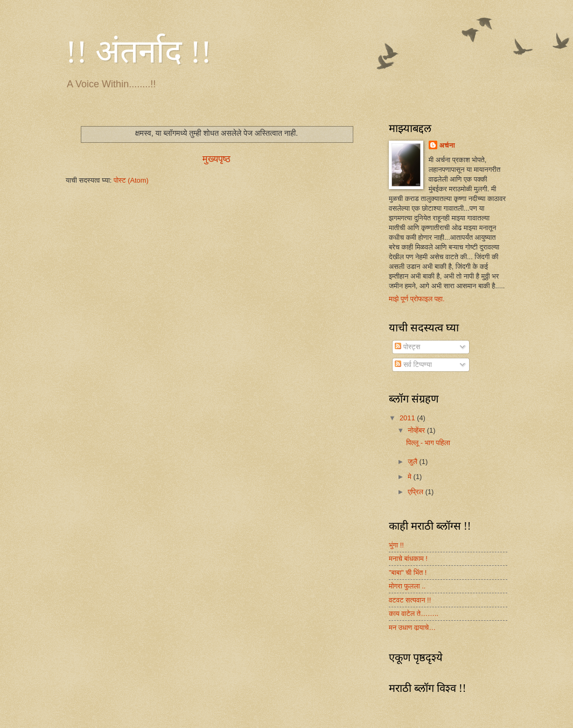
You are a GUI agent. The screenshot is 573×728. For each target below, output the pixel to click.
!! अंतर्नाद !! (139, 52)
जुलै (413, 462)
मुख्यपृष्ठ (216, 159)
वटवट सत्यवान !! (410, 600)
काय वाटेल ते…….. (414, 613)
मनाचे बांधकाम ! (408, 559)
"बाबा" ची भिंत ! (408, 573)
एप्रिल (416, 492)
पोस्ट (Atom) (131, 180)
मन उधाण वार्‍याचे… (412, 628)
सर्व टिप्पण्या (413, 365)
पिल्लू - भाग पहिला (428, 443)
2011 (408, 418)
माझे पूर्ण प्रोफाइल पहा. (417, 299)
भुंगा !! (396, 545)
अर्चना (447, 145)
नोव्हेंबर (417, 430)
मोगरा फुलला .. (407, 586)
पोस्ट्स (407, 347)
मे (410, 477)
